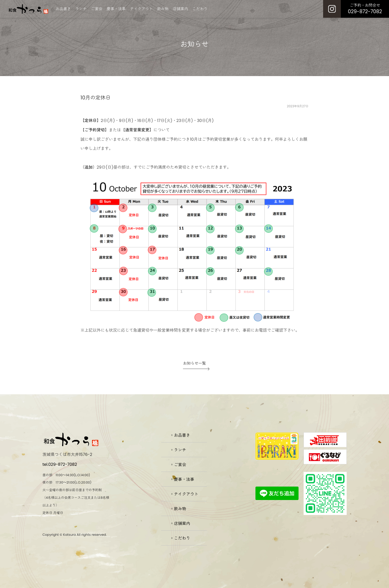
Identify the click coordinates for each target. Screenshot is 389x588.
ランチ (81, 9)
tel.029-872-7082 (60, 464)
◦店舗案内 (180, 523)
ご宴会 (97, 9)
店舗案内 (180, 9)
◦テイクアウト (184, 494)
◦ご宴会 (178, 465)
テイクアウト (141, 9)
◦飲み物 (178, 509)
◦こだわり (180, 538)
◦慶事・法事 (182, 479)
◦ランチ (178, 450)
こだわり (200, 9)
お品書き (63, 9)
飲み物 (163, 9)
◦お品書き (180, 435)
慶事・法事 (116, 9)
